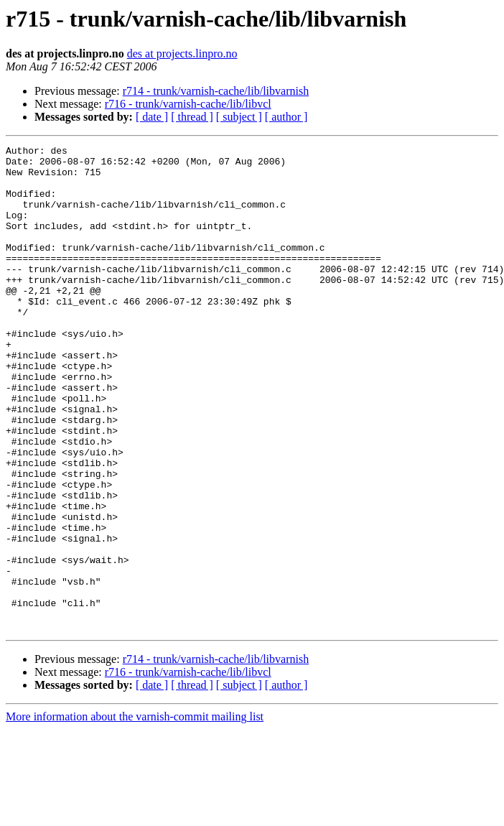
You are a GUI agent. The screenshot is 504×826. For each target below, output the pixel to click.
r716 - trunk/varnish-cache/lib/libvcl (188, 104)
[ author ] (286, 117)
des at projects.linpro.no (182, 54)
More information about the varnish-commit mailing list (135, 813)
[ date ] (152, 117)
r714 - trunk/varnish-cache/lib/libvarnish (216, 91)
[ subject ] (239, 117)
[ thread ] (192, 117)
